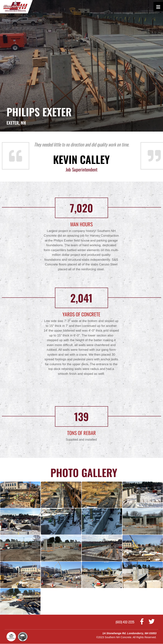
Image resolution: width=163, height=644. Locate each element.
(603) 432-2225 (125, 622)
